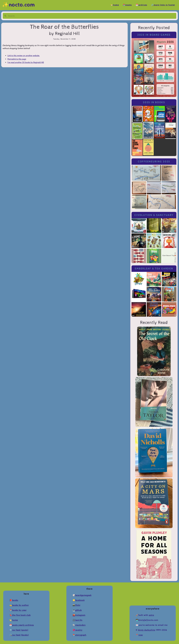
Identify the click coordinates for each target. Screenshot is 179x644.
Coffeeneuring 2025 (154, 162)
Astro (151, 615)
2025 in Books (154, 102)
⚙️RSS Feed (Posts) (19, 630)
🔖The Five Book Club (20, 615)
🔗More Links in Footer (163, 5)
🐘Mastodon (79, 625)
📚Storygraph (79, 635)
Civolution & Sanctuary (154, 215)
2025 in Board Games (154, 35)
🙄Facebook (79, 600)
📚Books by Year (18, 610)
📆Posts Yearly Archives (22, 625)
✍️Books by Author (19, 605)
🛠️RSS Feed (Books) (19, 635)
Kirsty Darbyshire (147, 630)
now (141, 635)
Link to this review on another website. (24, 56)
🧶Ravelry (78, 630)
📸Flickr (76, 605)
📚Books (127, 5)
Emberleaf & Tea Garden (154, 269)
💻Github (77, 610)
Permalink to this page (17, 59)
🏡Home (115, 5)
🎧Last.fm (78, 620)
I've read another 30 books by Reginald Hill (26, 62)
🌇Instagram (79, 615)
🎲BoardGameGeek (82, 595)
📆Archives (141, 5)
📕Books (14, 600)
